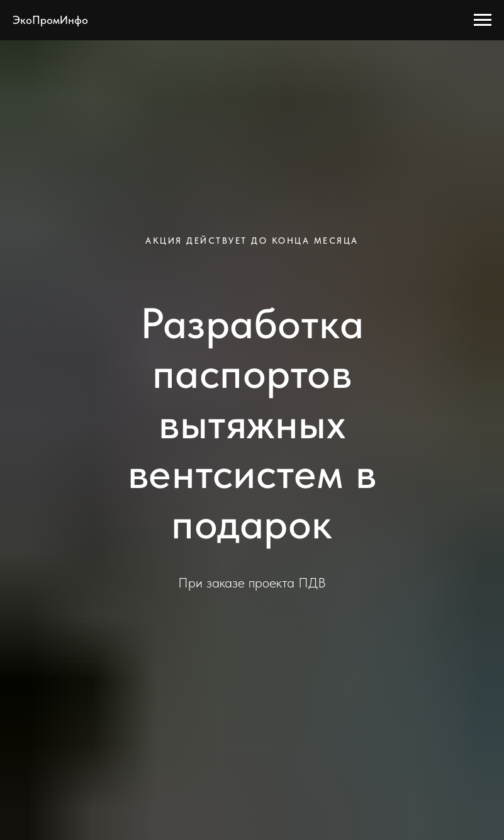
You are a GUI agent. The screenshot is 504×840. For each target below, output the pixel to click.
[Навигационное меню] (483, 20)
